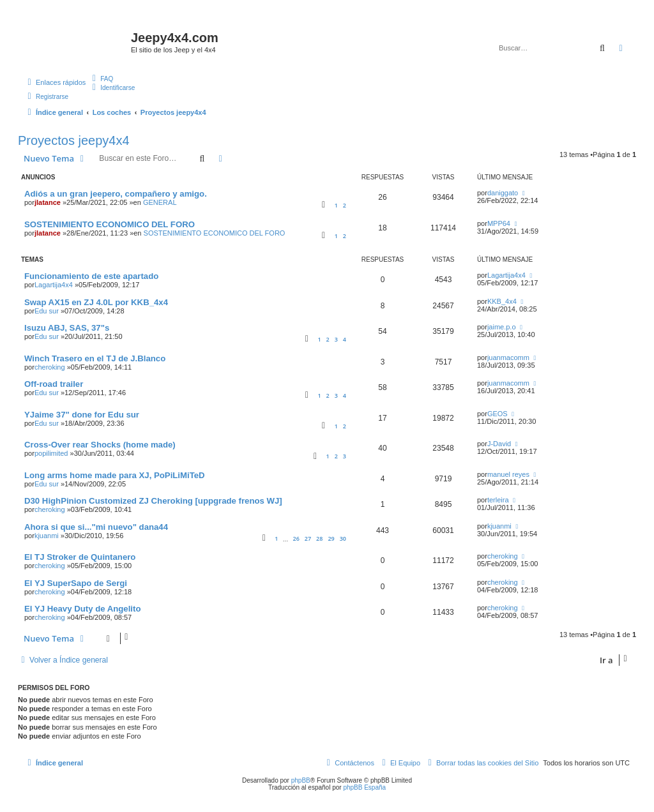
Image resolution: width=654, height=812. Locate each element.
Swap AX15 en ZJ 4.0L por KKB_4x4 (96, 302)
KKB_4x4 (502, 301)
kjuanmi (47, 536)
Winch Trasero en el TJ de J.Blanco (95, 358)
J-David (499, 444)
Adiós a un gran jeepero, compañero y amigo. (116, 194)
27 (308, 538)
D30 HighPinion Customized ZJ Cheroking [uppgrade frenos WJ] (153, 501)
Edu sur (47, 311)
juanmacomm (508, 357)
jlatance (48, 202)
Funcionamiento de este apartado (91, 276)
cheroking (50, 367)
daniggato (503, 193)
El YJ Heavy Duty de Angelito (82, 609)
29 (331, 538)
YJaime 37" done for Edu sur (82, 415)
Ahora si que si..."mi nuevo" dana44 (96, 527)
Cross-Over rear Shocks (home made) (100, 445)
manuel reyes (508, 474)
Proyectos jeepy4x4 (74, 140)
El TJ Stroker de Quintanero (80, 557)
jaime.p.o (502, 327)
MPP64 (499, 223)
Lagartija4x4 (54, 285)
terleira (498, 500)
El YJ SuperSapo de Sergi (76, 583)
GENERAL (160, 202)
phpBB (301, 780)
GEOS (498, 414)
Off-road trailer (54, 384)
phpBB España (364, 787)
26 (296, 538)
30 (343, 538)
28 (319, 538)
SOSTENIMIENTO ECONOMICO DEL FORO (110, 224)
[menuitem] (101, 79)
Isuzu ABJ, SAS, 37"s (67, 328)
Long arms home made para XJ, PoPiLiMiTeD (115, 475)
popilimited (51, 453)
